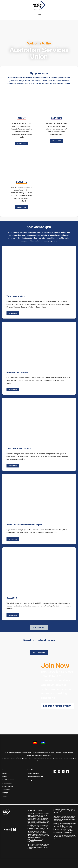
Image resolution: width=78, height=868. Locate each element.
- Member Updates (7, 786)
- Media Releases (7, 783)
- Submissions (6, 789)
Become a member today (57, 706)
